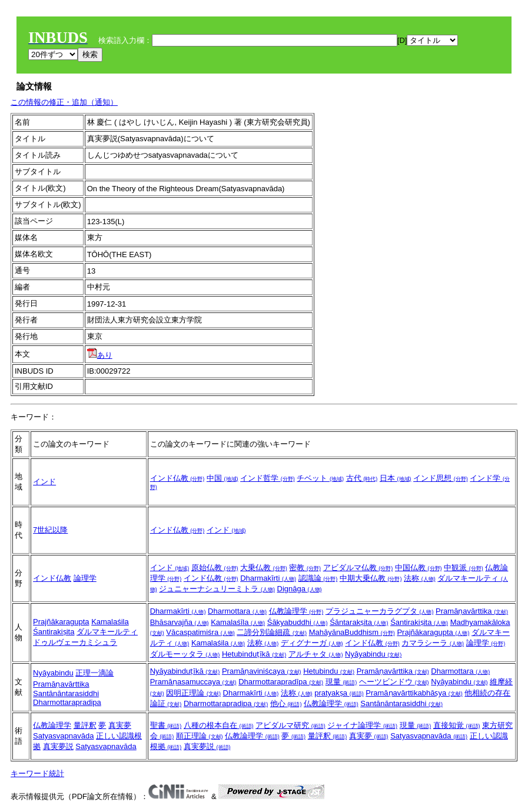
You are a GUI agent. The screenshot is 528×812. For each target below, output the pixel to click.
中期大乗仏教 (371, 578)
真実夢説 (58, 746)
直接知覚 (457, 725)
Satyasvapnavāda (63, 736)
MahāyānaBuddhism (352, 632)
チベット (320, 478)
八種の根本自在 (219, 725)
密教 (305, 568)
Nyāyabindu (373, 654)
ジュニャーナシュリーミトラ (217, 589)
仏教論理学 (296, 611)
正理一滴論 (94, 673)
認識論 (318, 578)
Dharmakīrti (268, 578)
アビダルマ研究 (290, 725)
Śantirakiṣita (54, 632)
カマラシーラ (433, 643)
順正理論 (200, 736)
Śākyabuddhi (298, 622)
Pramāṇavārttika (472, 611)
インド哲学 (268, 478)
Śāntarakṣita (359, 622)
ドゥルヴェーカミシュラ (75, 642)
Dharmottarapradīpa (281, 682)
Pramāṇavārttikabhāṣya (414, 693)
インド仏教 (177, 478)
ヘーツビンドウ (394, 682)
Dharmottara (237, 611)
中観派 (464, 568)
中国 (223, 478)
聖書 (166, 725)
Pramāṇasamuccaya (193, 682)
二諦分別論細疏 (272, 632)
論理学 (85, 578)
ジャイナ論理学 (362, 725)
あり (100, 355)
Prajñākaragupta (61, 622)
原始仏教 (215, 568)
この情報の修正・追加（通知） (64, 102)
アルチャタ (316, 654)
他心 (286, 703)
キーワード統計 (37, 773)
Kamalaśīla (238, 622)
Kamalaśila (110, 622)
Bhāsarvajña (180, 622)
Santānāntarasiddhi (66, 693)
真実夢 (120, 725)
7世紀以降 (50, 530)
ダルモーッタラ (185, 654)
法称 (420, 578)
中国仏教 (419, 568)
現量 (341, 682)
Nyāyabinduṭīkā (185, 671)
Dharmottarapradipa (67, 702)
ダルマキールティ (107, 632)
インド (44, 482)
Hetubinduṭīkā (254, 654)
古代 (362, 478)
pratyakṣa (339, 693)
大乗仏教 (264, 568)
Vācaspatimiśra (200, 632)
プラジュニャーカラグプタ (380, 611)
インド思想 (441, 478)
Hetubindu (329, 671)
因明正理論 (193, 693)
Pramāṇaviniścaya (262, 671)
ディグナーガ (312, 643)
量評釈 (85, 725)
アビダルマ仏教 (358, 568)
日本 (396, 478)
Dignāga (300, 589)
